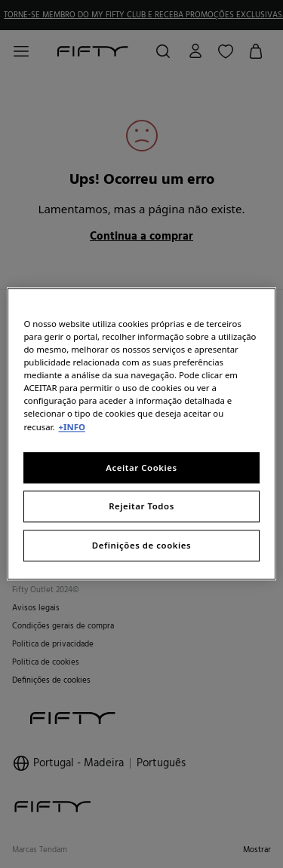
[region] (141, 434)
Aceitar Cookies (141, 468)
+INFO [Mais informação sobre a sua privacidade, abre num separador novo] (72, 427)
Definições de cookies (141, 546)
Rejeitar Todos (141, 507)
